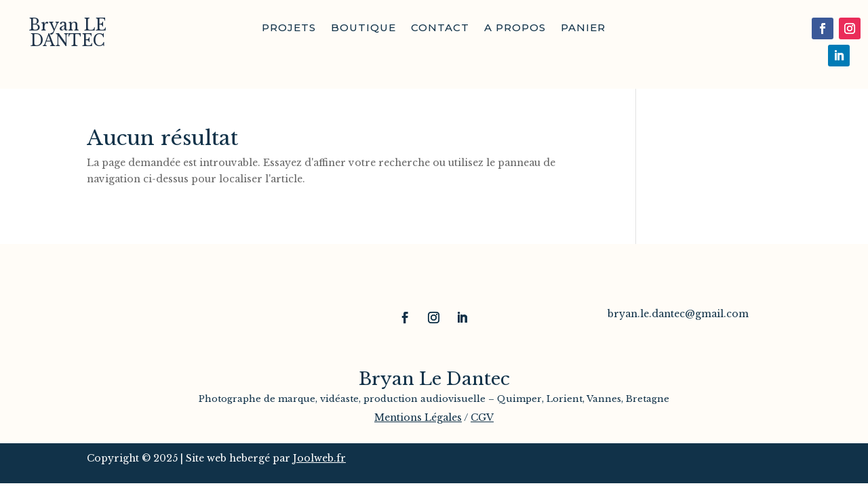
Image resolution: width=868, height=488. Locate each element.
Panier (583, 28)
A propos (515, 28)
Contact (440, 28)
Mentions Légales (418, 418)
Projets (289, 28)
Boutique (363, 28)
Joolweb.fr (319, 458)
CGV (482, 418)
